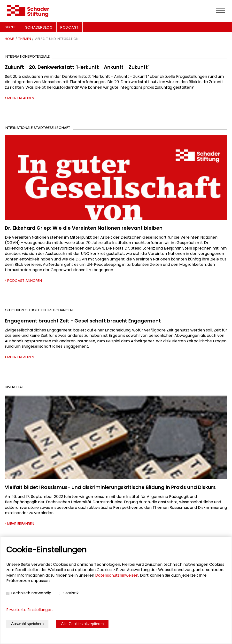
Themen (25, 39)
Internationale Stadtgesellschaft (38, 128)
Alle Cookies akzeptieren (82, 624)
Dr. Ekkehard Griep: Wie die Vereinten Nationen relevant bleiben (84, 228)
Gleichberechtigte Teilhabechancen (39, 310)
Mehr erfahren (21, 98)
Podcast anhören (25, 280)
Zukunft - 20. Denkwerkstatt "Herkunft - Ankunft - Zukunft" (77, 67)
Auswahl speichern (27, 624)
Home (10, 39)
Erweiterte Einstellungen (29, 610)
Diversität (14, 387)
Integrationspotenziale (27, 56)
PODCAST (70, 27)
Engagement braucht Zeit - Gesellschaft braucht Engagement (83, 321)
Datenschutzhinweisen (117, 575)
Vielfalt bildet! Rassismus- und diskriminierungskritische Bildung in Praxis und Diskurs (110, 487)
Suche (11, 27)
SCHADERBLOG (39, 27)
